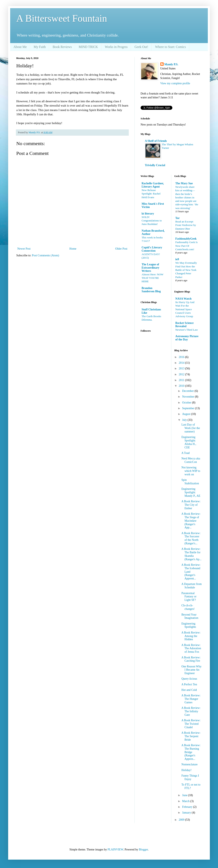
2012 (182, 374)
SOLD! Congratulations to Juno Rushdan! (152, 221)
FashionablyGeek (186, 239)
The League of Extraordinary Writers (150, 268)
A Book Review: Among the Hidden (191, 636)
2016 (182, 357)
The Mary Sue (184, 183)
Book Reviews (62, 47)
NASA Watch (183, 299)
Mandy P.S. (171, 64)
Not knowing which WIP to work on (191, 471)
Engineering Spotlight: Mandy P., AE (191, 492)
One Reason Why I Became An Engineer (191, 670)
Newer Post (24, 249)
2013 (182, 368)
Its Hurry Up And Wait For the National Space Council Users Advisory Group (185, 309)
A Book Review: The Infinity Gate (191, 711)
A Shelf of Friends (156, 141)
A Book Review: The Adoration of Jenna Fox (191, 648)
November (189, 397)
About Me (20, 47)
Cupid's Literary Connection (152, 249)
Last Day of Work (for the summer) (191, 428)
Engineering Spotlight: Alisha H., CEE (189, 442)
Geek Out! (141, 47)
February (188, 807)
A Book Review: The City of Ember (191, 505)
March (186, 801)
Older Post (121, 249)
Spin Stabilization (190, 482)
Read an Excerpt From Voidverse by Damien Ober (186, 225)
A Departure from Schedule (192, 586)
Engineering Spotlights (189, 625)
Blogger (143, 850)
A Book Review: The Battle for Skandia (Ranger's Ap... (191, 554)
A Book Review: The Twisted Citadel (191, 724)
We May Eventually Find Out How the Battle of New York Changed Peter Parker (186, 270)
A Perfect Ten (189, 684)
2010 (182, 386)
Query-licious (189, 679)
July (185, 420)
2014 (182, 363)
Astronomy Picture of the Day (187, 338)
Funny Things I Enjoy (190, 777)
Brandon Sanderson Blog (151, 290)
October (187, 403)
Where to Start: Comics (170, 47)
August (187, 414)
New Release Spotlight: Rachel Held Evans (151, 194)
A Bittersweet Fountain (62, 18)
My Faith (40, 47)
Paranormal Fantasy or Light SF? (189, 597)
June (185, 795)
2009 (182, 820)
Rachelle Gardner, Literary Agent (153, 185)
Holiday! (186, 770)
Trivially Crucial (155, 165)
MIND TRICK (88, 47)
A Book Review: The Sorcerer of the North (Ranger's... (191, 538)
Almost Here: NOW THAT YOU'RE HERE (152, 278)
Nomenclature (189, 764)
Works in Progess (116, 47)
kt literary (148, 214)
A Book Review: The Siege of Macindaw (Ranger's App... (191, 521)
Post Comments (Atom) (46, 255)
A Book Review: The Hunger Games (191, 699)
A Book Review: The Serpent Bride (191, 736)
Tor (178, 218)
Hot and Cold (189, 690)
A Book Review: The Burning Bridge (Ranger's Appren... (191, 752)
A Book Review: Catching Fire (191, 659)
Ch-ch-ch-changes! (188, 607)
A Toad (185, 453)
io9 (177, 259)
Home (73, 249)
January (187, 813)
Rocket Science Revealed (185, 325)
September (189, 408)
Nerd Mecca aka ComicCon (191, 460)
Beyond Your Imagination (190, 616)
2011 (182, 380)
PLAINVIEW (115, 850)
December (188, 391)
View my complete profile (175, 83)
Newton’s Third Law (187, 330)
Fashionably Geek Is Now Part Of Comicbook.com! (187, 246)
